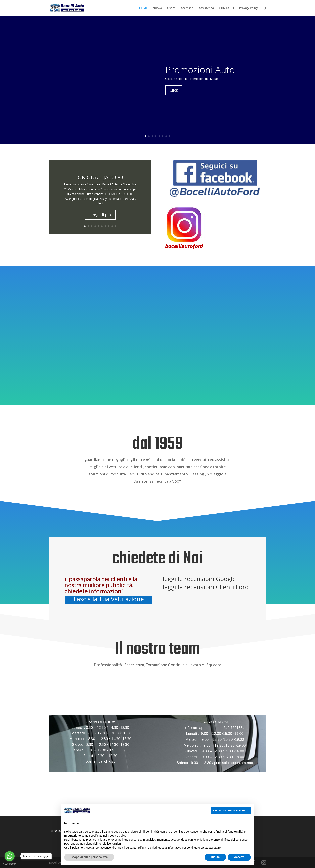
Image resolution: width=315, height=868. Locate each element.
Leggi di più (100, 215)
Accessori (187, 8)
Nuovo (157, 8)
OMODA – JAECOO (100, 177)
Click (174, 90)
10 (116, 226)
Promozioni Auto (200, 70)
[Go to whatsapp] (10, 856)
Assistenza (206, 8)
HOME (143, 8)
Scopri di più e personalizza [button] (89, 857)
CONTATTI (227, 8)
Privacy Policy (249, 8)
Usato (171, 8)
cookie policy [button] (118, 836)
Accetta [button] (239, 857)
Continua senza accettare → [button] (231, 810)
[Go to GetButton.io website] (10, 864)
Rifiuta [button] (215, 857)
